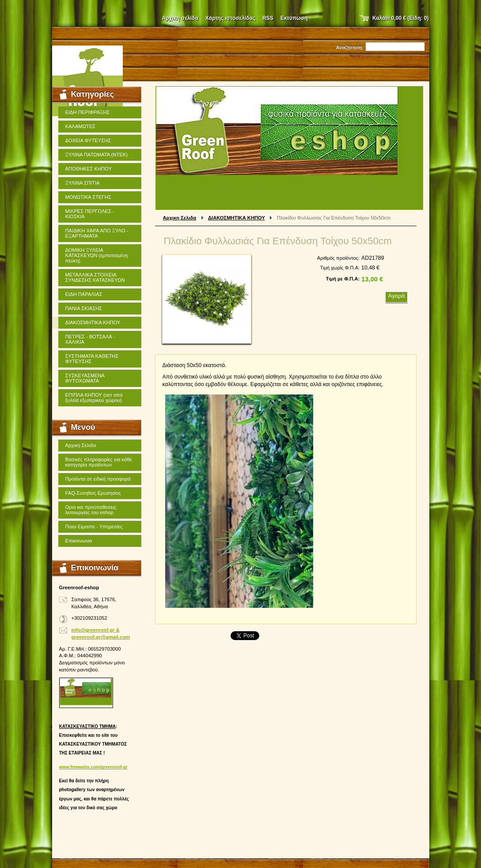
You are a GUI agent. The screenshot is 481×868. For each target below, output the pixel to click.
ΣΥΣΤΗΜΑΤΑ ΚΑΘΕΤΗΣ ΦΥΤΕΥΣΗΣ (92, 359)
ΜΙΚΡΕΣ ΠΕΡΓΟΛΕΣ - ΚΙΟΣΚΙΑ (90, 214)
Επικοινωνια (79, 541)
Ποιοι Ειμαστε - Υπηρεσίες (94, 527)
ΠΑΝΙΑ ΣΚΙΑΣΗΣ (84, 308)
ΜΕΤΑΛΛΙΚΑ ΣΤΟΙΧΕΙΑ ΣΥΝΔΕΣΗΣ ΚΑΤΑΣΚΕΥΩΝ (95, 277)
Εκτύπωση (294, 18)
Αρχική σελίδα (180, 18)
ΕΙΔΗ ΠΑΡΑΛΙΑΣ (84, 294)
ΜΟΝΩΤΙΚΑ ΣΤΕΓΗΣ (88, 197)
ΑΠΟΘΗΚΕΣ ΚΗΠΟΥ (89, 169)
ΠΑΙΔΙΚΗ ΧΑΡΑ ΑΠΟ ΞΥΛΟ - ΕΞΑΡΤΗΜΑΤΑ (97, 233)
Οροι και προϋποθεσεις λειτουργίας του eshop (91, 510)
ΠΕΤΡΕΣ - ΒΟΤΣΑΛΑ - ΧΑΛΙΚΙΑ (90, 339)
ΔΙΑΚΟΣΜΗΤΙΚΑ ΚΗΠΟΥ (237, 218)
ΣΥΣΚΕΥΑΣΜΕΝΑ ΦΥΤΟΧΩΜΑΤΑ (85, 378)
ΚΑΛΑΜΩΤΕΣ (81, 126)
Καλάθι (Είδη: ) (401, 18)
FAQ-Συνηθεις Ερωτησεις (93, 493)
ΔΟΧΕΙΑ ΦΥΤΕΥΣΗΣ (88, 140)
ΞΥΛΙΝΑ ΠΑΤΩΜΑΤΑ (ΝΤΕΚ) (97, 155)
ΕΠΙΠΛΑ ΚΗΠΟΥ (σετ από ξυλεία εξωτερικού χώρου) (94, 398)
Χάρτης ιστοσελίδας (230, 18)
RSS (268, 18)
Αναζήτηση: (350, 47)
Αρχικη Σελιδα (180, 218)
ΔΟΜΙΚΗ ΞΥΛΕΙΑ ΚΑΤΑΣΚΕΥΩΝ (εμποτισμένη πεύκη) (97, 255)
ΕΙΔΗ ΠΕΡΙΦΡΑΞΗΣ (88, 112)
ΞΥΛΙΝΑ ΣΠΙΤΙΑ (83, 183)
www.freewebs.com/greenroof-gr (93, 767)
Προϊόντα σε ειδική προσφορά (98, 479)
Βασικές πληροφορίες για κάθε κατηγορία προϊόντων (99, 462)
